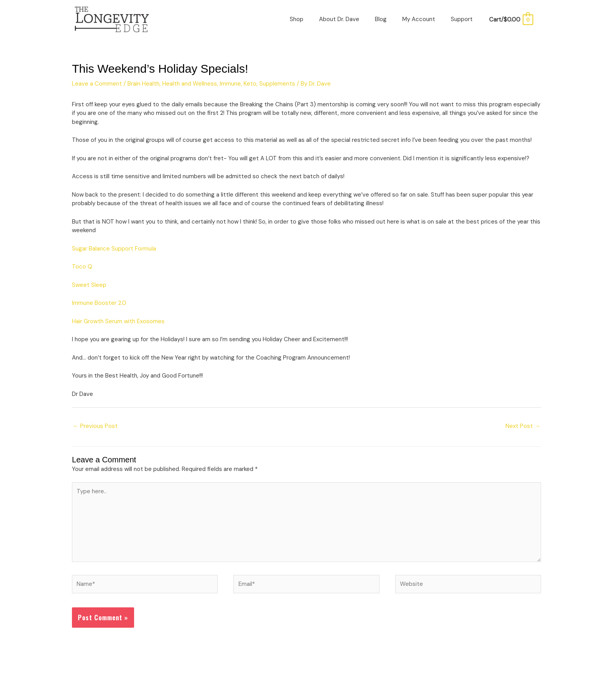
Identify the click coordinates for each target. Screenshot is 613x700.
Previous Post (95, 426)
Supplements (277, 84)
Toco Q (82, 267)
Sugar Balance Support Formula (114, 249)
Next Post (523, 426)
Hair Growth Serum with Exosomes (118, 321)
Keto (250, 84)
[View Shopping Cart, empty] (511, 20)
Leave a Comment (97, 84)
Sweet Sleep (89, 285)
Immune (230, 84)
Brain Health (143, 84)
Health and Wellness (190, 84)
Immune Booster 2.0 (99, 303)
